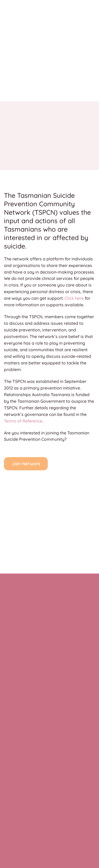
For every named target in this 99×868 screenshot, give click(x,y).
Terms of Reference (23, 421)
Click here (74, 298)
